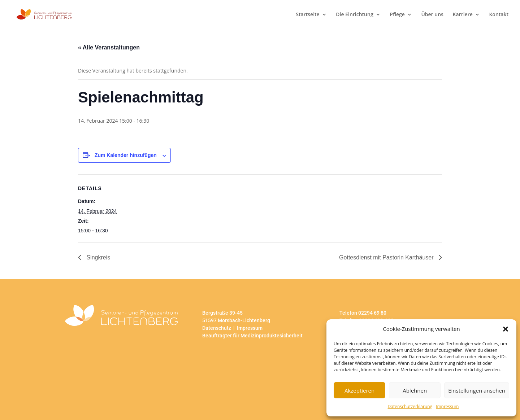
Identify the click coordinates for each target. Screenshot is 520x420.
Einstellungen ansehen (477, 390)
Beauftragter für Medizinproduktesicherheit (252, 336)
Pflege (397, 15)
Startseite (307, 15)
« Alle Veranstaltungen (109, 47)
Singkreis (97, 257)
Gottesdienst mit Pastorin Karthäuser (387, 257)
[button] (506, 329)
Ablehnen (415, 390)
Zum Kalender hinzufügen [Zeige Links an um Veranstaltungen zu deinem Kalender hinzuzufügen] (126, 155)
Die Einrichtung (354, 15)
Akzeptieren (359, 390)
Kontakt (499, 15)
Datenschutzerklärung (410, 406)
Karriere (463, 15)
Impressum (447, 406)
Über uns (432, 15)
